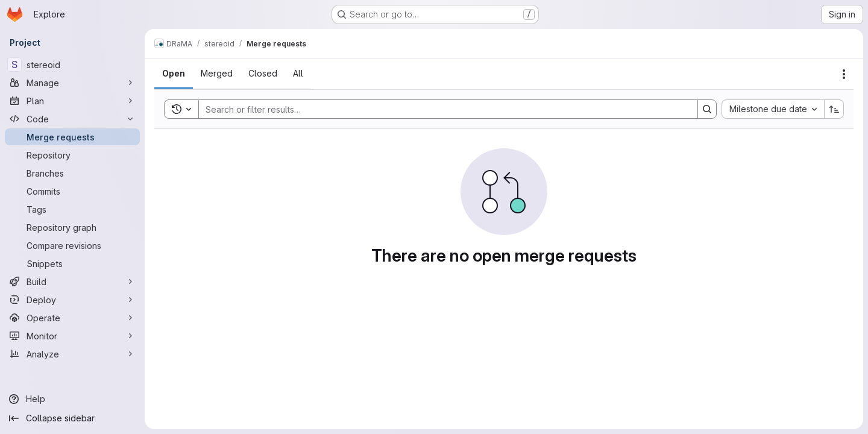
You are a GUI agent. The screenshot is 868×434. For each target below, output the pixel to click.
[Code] (72, 119)
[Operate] (72, 318)
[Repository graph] (72, 227)
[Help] (72, 399)
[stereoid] (72, 64)
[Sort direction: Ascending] (834, 109)
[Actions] (844, 74)
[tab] (174, 74)
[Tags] (72, 209)
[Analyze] (72, 354)
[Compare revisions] (72, 245)
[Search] (442, 109)
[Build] (72, 281)
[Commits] (72, 191)
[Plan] (72, 101)
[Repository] (72, 155)
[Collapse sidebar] (72, 418)
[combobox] (773, 109)
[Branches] (72, 173)
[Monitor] (72, 336)
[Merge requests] (72, 137)
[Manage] (72, 83)
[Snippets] (72, 263)
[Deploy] (72, 300)
